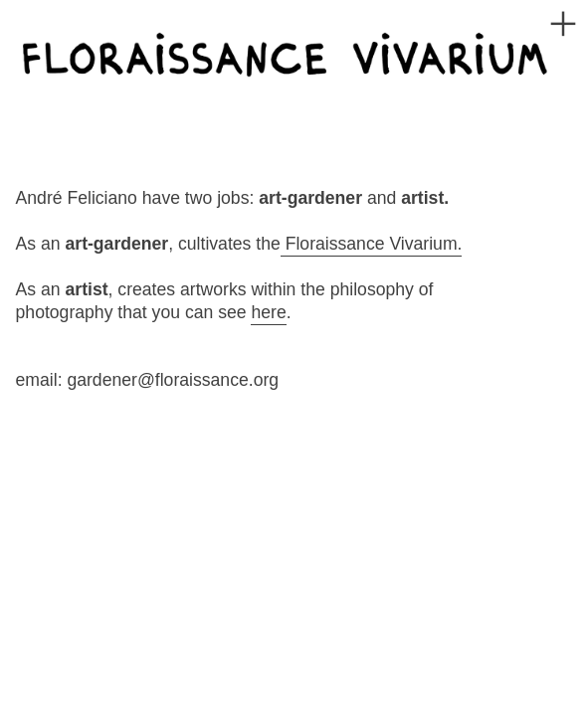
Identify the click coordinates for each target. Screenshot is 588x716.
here (268, 312)
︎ (563, 24)
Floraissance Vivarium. (372, 244)
